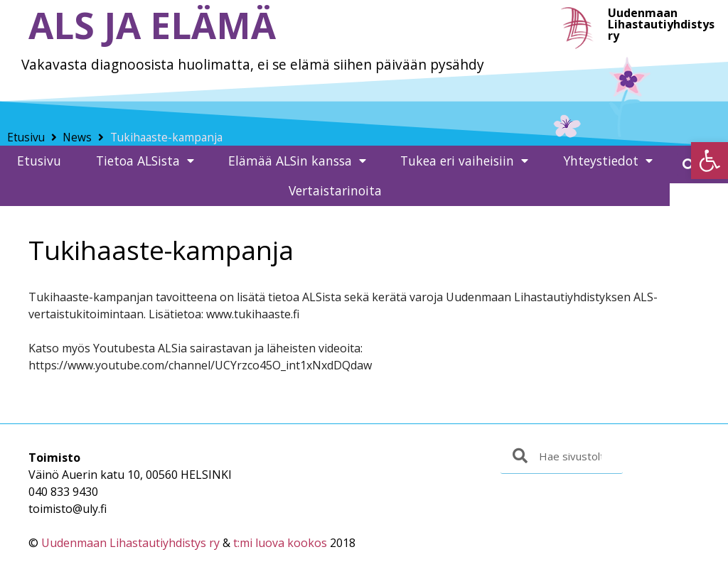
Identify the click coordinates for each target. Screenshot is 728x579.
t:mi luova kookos (280, 543)
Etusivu (26, 137)
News (77, 137)
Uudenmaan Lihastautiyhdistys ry (130, 543)
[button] (710, 161)
